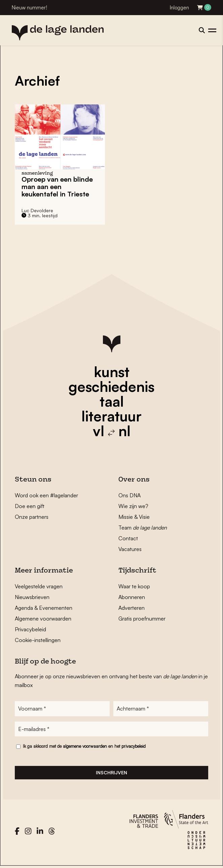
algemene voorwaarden (85, 747)
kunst (112, 372)
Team (143, 528)
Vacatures (130, 549)
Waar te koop (134, 586)
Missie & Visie (134, 517)
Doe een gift (30, 506)
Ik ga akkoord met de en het (84, 747)
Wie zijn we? (133, 506)
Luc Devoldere (37, 210)
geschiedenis (112, 386)
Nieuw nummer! (29, 8)
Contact (128, 538)
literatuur (112, 416)
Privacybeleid (30, 629)
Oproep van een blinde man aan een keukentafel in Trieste (57, 187)
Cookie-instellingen (38, 640)
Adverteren (132, 608)
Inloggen (179, 8)
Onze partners (32, 517)
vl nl (112, 431)
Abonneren (132, 597)
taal (112, 401)
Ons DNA (129, 495)
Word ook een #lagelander (46, 495)
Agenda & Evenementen (44, 608)
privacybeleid (134, 747)
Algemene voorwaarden (43, 619)
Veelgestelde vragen (39, 586)
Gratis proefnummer (142, 619)
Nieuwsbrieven (32, 597)
